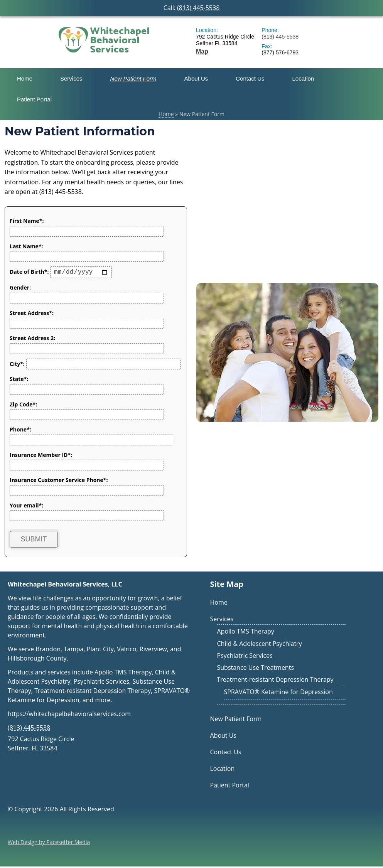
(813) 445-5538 (198, 8)
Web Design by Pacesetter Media (49, 844)
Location (303, 78)
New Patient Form (133, 78)
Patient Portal (34, 99)
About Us (196, 78)
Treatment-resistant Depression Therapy (275, 681)
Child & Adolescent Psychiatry (260, 645)
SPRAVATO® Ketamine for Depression (278, 693)
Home (25, 78)
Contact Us (250, 78)
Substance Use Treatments (256, 669)
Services (71, 78)
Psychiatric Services (245, 657)
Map (202, 51)
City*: (95, 365)
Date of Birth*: (61, 273)
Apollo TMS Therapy (246, 633)
